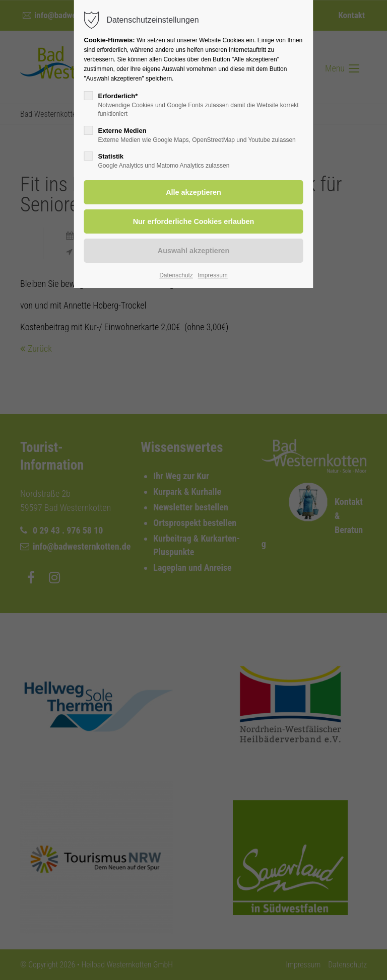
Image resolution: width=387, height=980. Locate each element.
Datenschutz (176, 275)
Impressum (212, 275)
